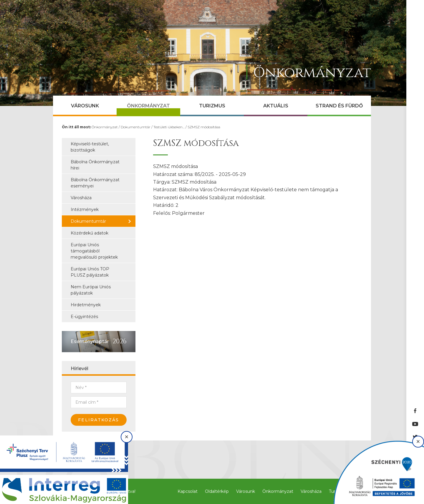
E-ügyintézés (84, 317)
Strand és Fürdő (339, 106)
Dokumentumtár (136, 127)
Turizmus (212, 106)
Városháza (81, 198)
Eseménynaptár (90, 341)
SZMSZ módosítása (204, 127)
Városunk (85, 106)
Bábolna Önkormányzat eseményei (95, 183)
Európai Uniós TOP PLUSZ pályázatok (90, 272)
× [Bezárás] (127, 437)
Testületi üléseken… (169, 127)
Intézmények (85, 209)
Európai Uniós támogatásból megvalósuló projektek (94, 251)
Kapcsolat (188, 491)
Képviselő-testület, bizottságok (90, 147)
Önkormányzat (148, 106)
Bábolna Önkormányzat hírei (95, 165)
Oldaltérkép (217, 491)
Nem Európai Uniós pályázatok (91, 290)
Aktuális (276, 106)
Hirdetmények (86, 305)
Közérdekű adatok (90, 233)
